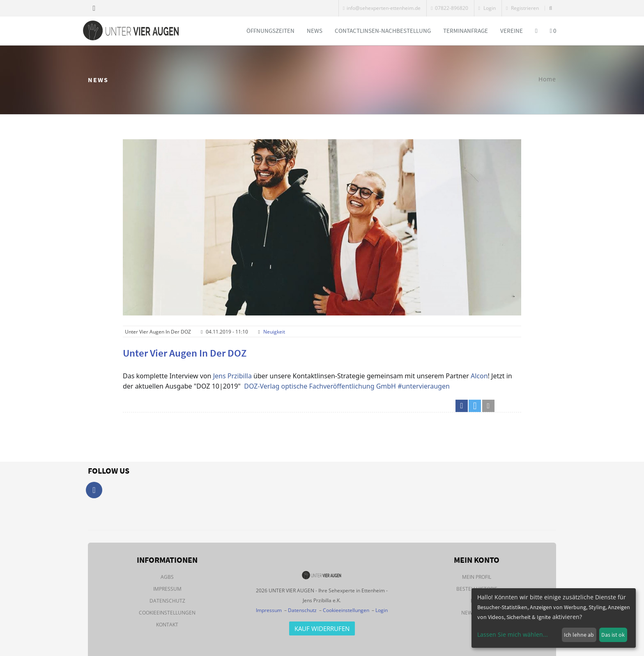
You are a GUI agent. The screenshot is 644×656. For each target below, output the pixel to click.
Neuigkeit (274, 332)
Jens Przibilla (232, 376)
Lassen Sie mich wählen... (513, 634)
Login (487, 8)
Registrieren (522, 8)
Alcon (479, 376)
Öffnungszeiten (270, 31)
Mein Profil (477, 577)
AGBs (167, 577)
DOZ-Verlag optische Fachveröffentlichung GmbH (320, 386)
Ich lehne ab (579, 635)
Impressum (167, 589)
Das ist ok (613, 635)
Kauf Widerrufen (322, 628)
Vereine (512, 31)
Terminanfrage (466, 31)
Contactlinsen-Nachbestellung (383, 31)
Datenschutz (167, 601)
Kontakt (167, 625)
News (315, 31)
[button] (462, 406)
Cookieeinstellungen (167, 613)
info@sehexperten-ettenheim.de (382, 8)
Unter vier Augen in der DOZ (185, 353)
